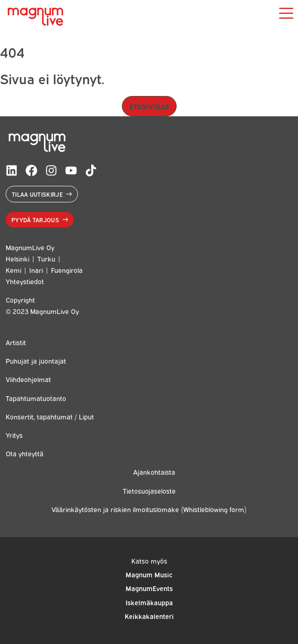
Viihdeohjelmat (28, 379)
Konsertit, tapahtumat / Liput (50, 416)
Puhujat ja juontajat (36, 361)
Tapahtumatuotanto (36, 398)
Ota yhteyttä (25, 453)
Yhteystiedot (25, 281)
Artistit (16, 342)
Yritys (14, 435)
